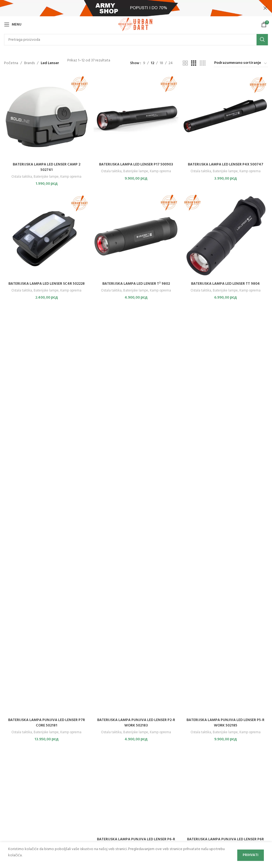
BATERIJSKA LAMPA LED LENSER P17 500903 (136, 164)
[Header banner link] (128, 8)
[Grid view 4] (203, 63)
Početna (11, 63)
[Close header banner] (265, 8)
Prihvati (251, 855)
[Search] (136, 40)
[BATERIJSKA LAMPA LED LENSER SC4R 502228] (46, 236)
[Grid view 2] (185, 63)
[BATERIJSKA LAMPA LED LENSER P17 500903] (136, 117)
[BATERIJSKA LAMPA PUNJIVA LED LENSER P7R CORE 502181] (46, 512)
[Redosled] (241, 63)
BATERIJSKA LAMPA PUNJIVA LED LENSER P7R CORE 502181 (46, 723)
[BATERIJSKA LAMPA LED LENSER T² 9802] (136, 236)
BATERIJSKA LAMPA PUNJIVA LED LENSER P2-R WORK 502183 (136, 723)
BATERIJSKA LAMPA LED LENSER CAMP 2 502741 (46, 167)
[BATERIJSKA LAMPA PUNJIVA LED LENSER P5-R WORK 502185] (226, 512)
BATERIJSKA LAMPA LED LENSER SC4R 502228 (46, 283)
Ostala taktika (21, 176)
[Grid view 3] (194, 63)
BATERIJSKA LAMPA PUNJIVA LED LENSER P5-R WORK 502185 (226, 723)
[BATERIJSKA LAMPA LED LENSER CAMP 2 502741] (46, 117)
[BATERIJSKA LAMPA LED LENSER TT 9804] (226, 236)
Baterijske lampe (46, 176)
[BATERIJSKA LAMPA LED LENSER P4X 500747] (226, 117)
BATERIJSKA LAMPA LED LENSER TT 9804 (226, 283)
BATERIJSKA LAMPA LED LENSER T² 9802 (136, 283)
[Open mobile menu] (13, 24)
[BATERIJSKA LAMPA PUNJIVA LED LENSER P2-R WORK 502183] (136, 512)
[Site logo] (136, 25)
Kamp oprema (71, 176)
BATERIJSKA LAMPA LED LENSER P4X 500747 (226, 164)
